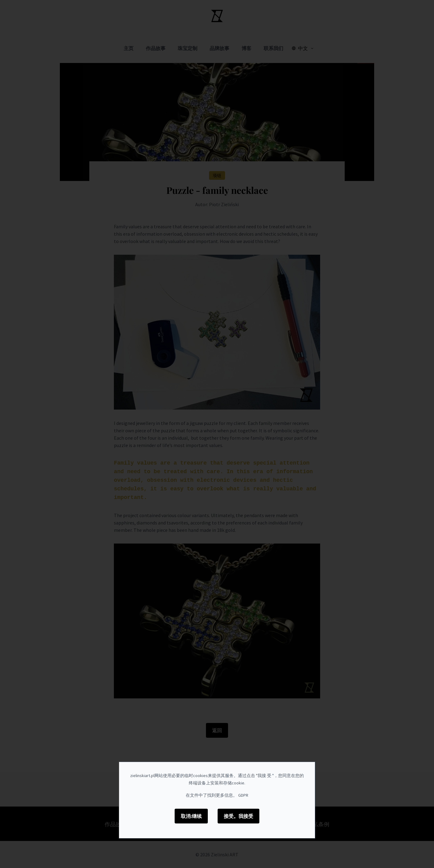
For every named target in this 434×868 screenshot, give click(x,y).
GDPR (243, 795)
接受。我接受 (238, 816)
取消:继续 (191, 816)
